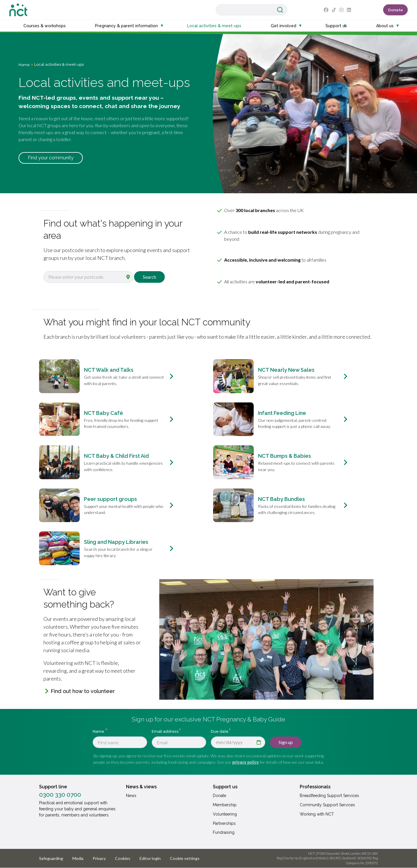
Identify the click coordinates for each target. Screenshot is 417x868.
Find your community (51, 158)
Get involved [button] (284, 26)
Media (78, 858)
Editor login (150, 858)
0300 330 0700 (60, 795)
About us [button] (385, 26)
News (131, 796)
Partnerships (224, 823)
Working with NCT (317, 814)
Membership (225, 805)
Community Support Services (327, 805)
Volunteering (225, 814)
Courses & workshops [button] (45, 26)
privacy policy (246, 762)
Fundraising (224, 832)
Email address (165, 731)
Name (99, 731)
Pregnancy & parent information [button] (126, 26)
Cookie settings (185, 858)
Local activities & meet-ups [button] (214, 26)
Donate (395, 10)
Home (24, 65)
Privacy (99, 858)
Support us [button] (336, 26)
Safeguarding (51, 858)
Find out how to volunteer (83, 691)
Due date (220, 731)
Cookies (123, 858)
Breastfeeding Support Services (329, 796)
